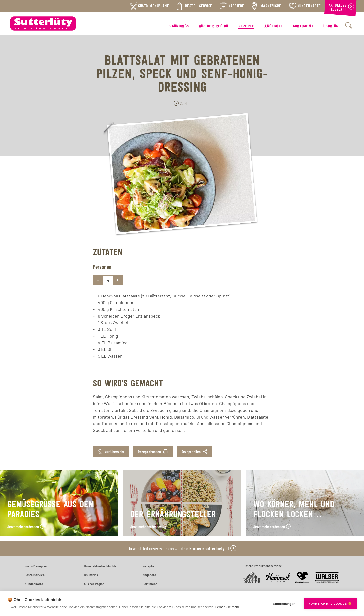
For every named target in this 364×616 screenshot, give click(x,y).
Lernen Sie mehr (227, 607)
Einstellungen (284, 604)
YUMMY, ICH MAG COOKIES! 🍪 (330, 604)
